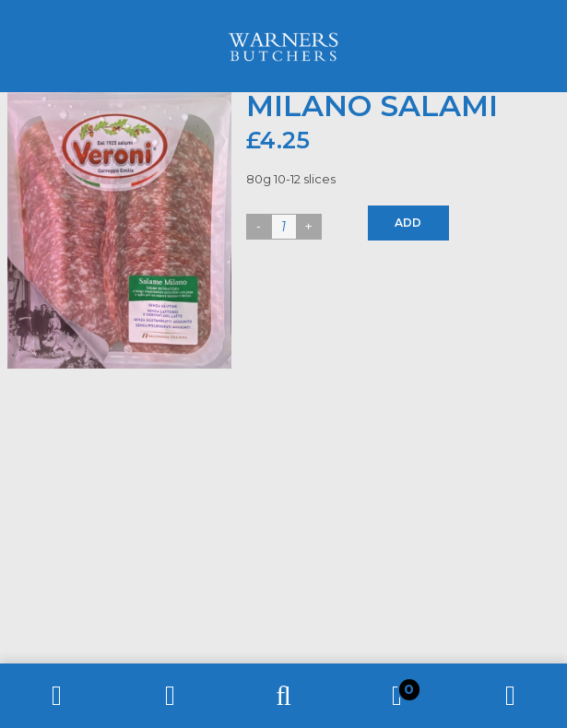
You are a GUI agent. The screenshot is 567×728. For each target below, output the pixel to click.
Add (408, 223)
